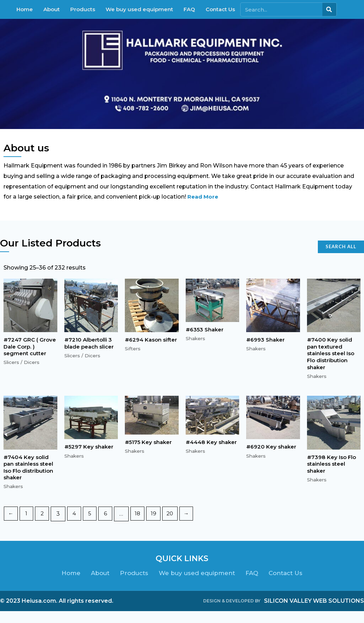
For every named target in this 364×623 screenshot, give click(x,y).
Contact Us (220, 9)
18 (143, 526)
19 (159, 526)
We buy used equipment (139, 9)
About (52, 9)
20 (177, 526)
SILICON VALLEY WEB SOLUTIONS (314, 613)
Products (83, 9)
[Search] (329, 9)
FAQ (189, 9)
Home (25, 9)
